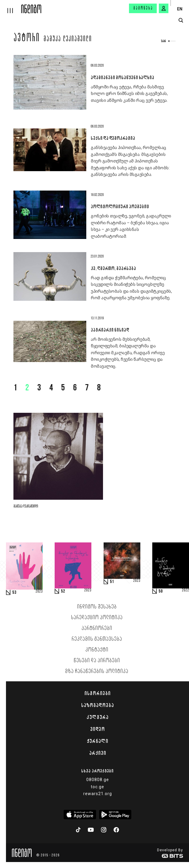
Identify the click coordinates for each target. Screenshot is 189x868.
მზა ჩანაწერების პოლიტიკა (97, 671)
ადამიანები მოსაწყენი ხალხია (122, 77)
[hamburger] (11, 7)
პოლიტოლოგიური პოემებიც (120, 206)
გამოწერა (143, 8)
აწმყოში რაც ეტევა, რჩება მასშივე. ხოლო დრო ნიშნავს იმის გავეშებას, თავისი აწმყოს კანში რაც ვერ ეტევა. (129, 94)
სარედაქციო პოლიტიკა (97, 618)
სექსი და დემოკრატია (113, 138)
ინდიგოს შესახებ (97, 607)
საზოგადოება (97, 705)
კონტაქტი (97, 650)
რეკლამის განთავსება (97, 639)
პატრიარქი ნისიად (110, 330)
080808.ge (98, 780)
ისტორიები (97, 693)
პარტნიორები (97, 628)
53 (14, 593)
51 (112, 582)
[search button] (181, 20)
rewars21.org (98, 794)
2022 (185, 591)
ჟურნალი (97, 741)
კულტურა (97, 717)
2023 (39, 592)
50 (161, 591)
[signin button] (164, 8)
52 (63, 591)
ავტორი (27, 39)
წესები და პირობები (97, 661)
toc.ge (97, 787)
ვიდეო (97, 729)
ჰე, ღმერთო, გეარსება (113, 268)
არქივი (98, 753)
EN (180, 9)
